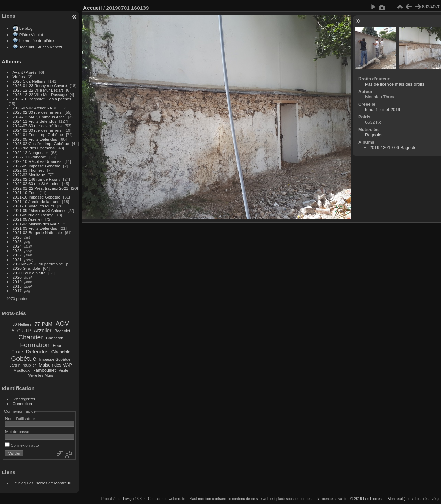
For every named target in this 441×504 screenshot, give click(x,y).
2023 (17, 250)
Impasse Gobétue (55, 359)
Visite (63, 370)
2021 (17, 259)
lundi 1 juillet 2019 (383, 110)
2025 (17, 242)
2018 (17, 286)
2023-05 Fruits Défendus (35, 139)
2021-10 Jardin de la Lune (36, 201)
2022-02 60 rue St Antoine (36, 184)
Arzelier (43, 330)
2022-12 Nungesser (30, 152)
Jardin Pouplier (23, 365)
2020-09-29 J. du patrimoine (38, 264)
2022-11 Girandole (29, 157)
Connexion (22, 403)
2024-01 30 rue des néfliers (38, 130)
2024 (17, 246)
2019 (17, 282)
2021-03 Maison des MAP (36, 224)
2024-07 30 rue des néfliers (37, 126)
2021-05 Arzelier (27, 219)
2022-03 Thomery (29, 170)
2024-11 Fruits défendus (35, 121)
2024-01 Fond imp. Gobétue (38, 135)
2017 (17, 291)
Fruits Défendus (30, 352)
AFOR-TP (21, 331)
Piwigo (128, 499)
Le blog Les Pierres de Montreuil (42, 483)
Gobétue (24, 358)
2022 (17, 255)
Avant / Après (25, 72)
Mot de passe (17, 431)
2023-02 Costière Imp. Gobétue (41, 143)
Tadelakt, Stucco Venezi (41, 47)
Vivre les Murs (41, 375)
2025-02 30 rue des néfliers (37, 112)
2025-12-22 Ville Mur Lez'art (38, 90)
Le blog (26, 28)
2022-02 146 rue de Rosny (37, 179)
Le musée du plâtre (37, 41)
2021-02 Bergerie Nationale (37, 233)
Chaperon (55, 338)
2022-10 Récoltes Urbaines (37, 161)
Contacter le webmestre (167, 499)
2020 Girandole (26, 268)
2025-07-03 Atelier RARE (35, 108)
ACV (62, 323)
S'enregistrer (24, 399)
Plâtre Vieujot (31, 34)
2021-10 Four (25, 193)
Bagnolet (62, 331)
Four (57, 345)
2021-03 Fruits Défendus (35, 228)
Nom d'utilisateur (20, 418)
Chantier (31, 337)
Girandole (61, 352)
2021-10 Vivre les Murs (33, 206)
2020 (17, 277)
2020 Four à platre (29, 273)
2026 (17, 237)
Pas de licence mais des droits (395, 84)
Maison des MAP (55, 365)
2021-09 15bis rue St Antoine (39, 210)
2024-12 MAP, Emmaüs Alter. (39, 117)
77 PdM (43, 324)
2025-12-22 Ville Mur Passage (40, 94)
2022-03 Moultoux (29, 175)
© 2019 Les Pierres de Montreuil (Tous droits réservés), (395, 499)
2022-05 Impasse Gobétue (37, 166)
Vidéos (19, 77)
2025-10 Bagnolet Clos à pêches (42, 99)
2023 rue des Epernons (34, 148)
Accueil (92, 8)
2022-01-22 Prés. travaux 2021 (40, 188)
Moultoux (21, 370)
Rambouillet (44, 370)
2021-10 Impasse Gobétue (37, 197)
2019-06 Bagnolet (400, 148)
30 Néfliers (22, 324)
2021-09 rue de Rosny (33, 215)
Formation (35, 345)
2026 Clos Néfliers (29, 81)
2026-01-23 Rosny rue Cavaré (40, 86)
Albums (11, 62)
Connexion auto (22, 445)
